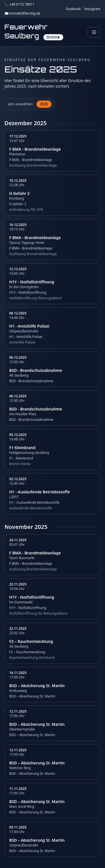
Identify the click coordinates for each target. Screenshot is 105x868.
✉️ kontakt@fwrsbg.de (22, 13)
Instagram (92, 9)
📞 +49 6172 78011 (19, 4)
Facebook (73, 9)
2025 (44, 104)
